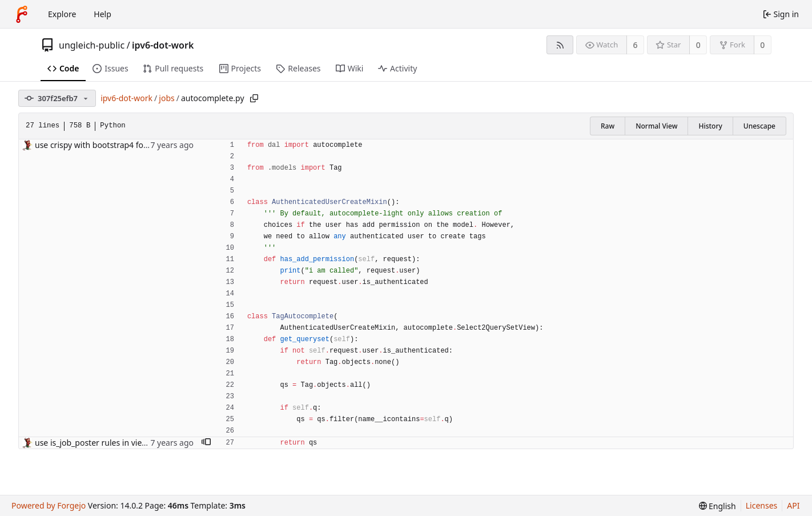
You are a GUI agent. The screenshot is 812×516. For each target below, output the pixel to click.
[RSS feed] (560, 45)
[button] (206, 443)
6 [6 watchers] (636, 45)
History (710, 126)
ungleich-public (92, 45)
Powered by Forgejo (49, 505)
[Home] (22, 14)
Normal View (656, 126)
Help (102, 14)
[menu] (717, 506)
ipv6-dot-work (163, 45)
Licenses (762, 505)
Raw (608, 126)
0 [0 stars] (698, 45)
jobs (166, 98)
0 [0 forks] (762, 45)
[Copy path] (254, 98)
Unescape (759, 126)
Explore (62, 14)
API (793, 505)
